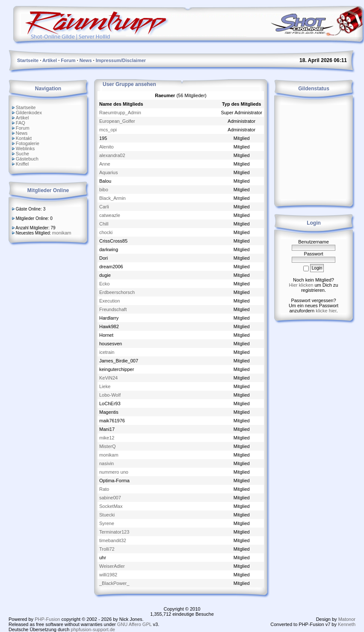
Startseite (26, 107)
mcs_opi (108, 130)
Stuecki (107, 515)
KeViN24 (108, 378)
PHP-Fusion (47, 619)
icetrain (107, 352)
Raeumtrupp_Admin (120, 113)
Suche (22, 154)
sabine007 (110, 498)
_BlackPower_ (114, 583)
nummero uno (114, 472)
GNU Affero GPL (135, 624)
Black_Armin (112, 198)
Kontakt (24, 138)
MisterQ (108, 446)
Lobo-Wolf (110, 395)
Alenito (107, 147)
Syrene (107, 523)
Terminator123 (114, 532)
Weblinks (25, 148)
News (22, 133)
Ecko (104, 284)
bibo (104, 190)
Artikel (22, 118)
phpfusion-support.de (93, 629)
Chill (104, 224)
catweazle (110, 215)
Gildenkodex (29, 113)
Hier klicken (301, 285)
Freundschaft (113, 309)
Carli (104, 207)
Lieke (105, 386)
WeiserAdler (112, 566)
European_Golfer (117, 121)
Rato (104, 489)
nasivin (107, 463)
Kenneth (347, 624)
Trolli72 (107, 549)
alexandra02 (112, 155)
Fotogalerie (28, 143)
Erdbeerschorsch (117, 292)
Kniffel (22, 164)
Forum (23, 128)
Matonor (347, 619)
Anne (105, 164)
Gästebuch (27, 159)
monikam (62, 233)
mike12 (107, 438)
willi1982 (108, 575)
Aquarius (108, 172)
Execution (109, 301)
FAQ (21, 123)
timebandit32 (113, 540)
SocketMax (111, 506)
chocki (106, 232)
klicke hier (326, 311)
